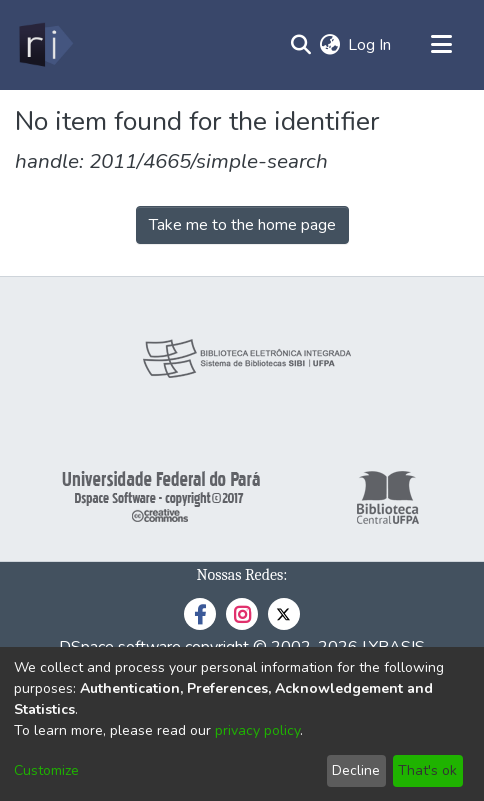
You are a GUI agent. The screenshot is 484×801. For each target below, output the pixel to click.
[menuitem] (329, 45)
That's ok (427, 770)
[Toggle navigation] (441, 45)
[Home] (44, 45)
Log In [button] (370, 45)
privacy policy (257, 730)
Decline (356, 770)
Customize (46, 770)
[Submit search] (300, 45)
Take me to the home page (242, 225)
